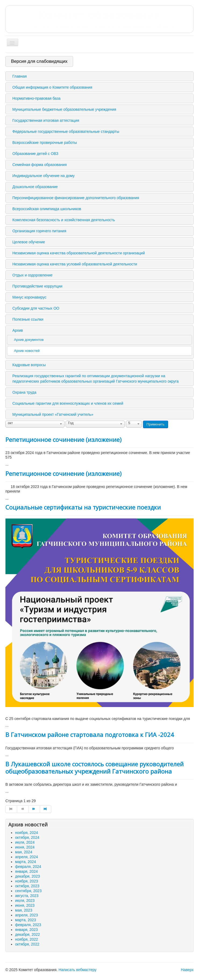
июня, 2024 (25, 847)
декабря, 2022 (27, 934)
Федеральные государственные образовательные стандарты (66, 131)
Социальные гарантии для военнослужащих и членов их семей (68, 403)
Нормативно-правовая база (36, 98)
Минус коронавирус (29, 297)
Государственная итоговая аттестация (46, 120)
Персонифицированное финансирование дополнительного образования (76, 198)
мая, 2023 (24, 910)
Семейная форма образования (40, 165)
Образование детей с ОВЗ (35, 154)
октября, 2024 (27, 837)
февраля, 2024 (28, 867)
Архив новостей (27, 351)
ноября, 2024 (26, 833)
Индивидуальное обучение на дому (43, 176)
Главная (19, 76)
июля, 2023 (25, 901)
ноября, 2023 (26, 881)
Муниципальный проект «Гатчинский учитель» (53, 414)
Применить (156, 424)
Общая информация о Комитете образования (52, 87)
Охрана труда (24, 392)
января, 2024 (26, 871)
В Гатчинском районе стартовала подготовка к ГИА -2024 (90, 735)
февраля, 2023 (28, 925)
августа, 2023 (27, 896)
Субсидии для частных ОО (36, 308)
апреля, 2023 (26, 915)
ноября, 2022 (26, 939)
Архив (18, 330)
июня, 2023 (25, 905)
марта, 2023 (26, 920)
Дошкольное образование (35, 187)
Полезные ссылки (28, 319)
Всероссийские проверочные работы (45, 143)
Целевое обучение (29, 242)
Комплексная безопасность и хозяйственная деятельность (64, 220)
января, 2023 (26, 930)
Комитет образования (99, 19)
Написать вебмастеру (78, 970)
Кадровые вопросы (29, 365)
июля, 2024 (25, 842)
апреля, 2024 (26, 857)
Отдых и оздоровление (32, 275)
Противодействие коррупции (37, 286)
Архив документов (29, 340)
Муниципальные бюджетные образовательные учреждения (64, 109)
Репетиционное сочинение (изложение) (63, 439)
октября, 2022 (27, 944)
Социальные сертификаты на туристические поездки (83, 507)
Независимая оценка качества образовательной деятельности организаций (79, 253)
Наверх (187, 970)
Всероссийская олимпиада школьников (47, 209)
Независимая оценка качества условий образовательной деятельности (75, 264)
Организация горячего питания (39, 231)
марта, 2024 (26, 862)
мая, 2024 (24, 852)
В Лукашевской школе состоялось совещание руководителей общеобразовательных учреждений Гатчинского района (95, 767)
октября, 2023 (27, 886)
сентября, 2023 (28, 891)
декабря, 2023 (27, 876)
